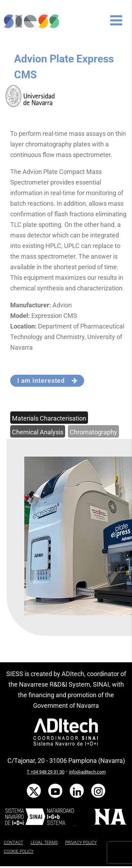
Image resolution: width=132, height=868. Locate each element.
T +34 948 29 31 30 (46, 772)
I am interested (47, 381)
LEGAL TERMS (44, 843)
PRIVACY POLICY (81, 843)
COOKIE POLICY (19, 851)
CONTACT (14, 843)
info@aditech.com (87, 772)
